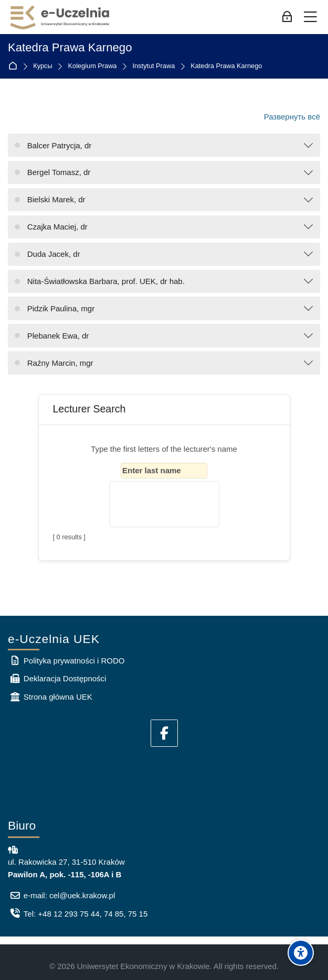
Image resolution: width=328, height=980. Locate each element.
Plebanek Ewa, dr (58, 336)
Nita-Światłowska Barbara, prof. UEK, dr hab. (106, 281)
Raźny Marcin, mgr (60, 363)
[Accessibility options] (301, 953)
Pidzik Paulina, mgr (61, 308)
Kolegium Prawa (93, 66)
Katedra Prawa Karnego (226, 66)
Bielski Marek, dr (56, 199)
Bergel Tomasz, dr (59, 172)
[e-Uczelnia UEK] (60, 17)
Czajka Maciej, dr (57, 227)
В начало (15, 66)
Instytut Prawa (154, 66)
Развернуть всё (292, 117)
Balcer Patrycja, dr (60, 145)
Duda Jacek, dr (54, 254)
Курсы (43, 66)
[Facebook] (164, 733)
